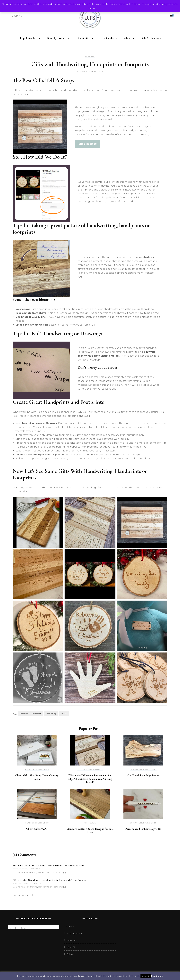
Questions (72, 940)
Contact (70, 927)
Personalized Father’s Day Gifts (143, 829)
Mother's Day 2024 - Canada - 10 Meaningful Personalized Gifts (49, 866)
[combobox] (34, 927)
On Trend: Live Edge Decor (143, 775)
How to (64, 714)
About (128, 38)
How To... (90, 56)
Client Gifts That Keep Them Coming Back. (37, 777)
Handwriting (51, 714)
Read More (157, 976)
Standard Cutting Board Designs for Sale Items (90, 830)
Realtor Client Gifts (37, 769)
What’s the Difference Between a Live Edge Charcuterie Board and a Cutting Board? (90, 779)
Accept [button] (146, 976)
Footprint (24, 714)
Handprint (37, 714)
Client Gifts (84, 38)
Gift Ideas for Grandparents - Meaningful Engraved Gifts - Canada (50, 880)
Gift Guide (90, 823)
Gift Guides (107, 38)
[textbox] (34, 928)
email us (105, 194)
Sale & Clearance (151, 38)
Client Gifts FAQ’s (37, 829)
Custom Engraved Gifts (90, 769)
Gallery (70, 954)
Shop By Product (57, 38)
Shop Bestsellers (28, 38)
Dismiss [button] (90, 8)
